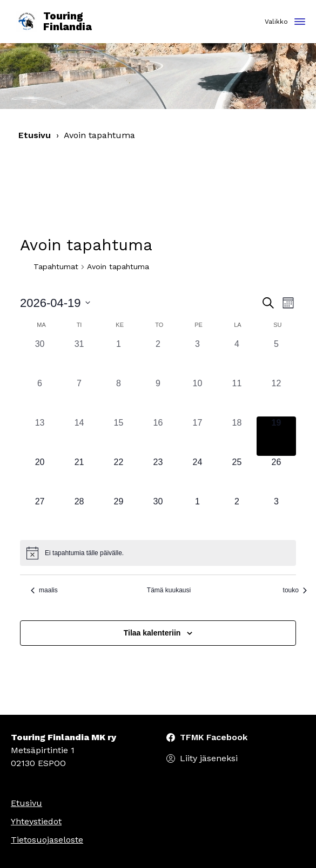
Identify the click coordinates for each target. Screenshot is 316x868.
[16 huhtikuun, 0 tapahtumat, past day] (158, 436)
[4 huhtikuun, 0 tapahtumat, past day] (237, 357)
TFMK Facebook (214, 737)
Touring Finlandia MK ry (63, 737)
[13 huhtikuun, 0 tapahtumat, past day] (40, 436)
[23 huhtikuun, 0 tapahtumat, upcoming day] (158, 476)
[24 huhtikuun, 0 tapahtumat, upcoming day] (197, 476)
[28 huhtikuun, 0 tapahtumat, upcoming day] (79, 515)
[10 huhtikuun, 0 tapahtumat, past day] (197, 397)
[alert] (158, 553)
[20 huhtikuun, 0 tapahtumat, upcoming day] (40, 476)
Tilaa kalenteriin (152, 633)
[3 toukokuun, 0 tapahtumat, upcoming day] (276, 515)
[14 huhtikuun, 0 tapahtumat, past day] (79, 436)
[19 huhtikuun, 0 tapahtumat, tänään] (276, 436)
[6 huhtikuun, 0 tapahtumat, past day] (40, 397)
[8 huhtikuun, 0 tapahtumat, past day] (119, 397)
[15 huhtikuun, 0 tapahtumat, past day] (119, 436)
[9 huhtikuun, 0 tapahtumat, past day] (158, 397)
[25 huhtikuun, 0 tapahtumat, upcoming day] (237, 476)
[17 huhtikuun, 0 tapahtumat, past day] (197, 436)
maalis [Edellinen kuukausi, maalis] (44, 590)
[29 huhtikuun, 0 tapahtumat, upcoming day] (119, 515)
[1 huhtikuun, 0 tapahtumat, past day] (119, 357)
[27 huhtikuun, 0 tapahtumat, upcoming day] (40, 515)
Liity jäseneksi (209, 758)
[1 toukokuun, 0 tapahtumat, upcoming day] (197, 515)
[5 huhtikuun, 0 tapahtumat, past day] (276, 357)
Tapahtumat (56, 266)
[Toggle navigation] (300, 22)
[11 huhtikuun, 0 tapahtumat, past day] (237, 397)
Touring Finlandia (54, 22)
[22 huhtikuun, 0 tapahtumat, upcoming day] (119, 476)
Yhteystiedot (36, 821)
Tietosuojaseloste (47, 840)
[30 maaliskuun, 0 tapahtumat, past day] (40, 357)
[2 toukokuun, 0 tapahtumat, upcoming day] (237, 515)
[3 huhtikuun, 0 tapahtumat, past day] (197, 357)
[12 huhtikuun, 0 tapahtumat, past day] (276, 397)
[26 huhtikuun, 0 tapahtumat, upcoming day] (276, 476)
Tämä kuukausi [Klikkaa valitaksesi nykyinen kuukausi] (169, 590)
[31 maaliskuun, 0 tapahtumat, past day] (79, 357)
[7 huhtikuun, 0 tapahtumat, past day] (79, 397)
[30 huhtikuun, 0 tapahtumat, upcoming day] (158, 515)
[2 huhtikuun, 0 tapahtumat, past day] (158, 357)
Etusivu (35, 135)
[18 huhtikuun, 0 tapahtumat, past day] (237, 436)
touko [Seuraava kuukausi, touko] (295, 590)
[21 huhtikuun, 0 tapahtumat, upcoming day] (79, 476)
